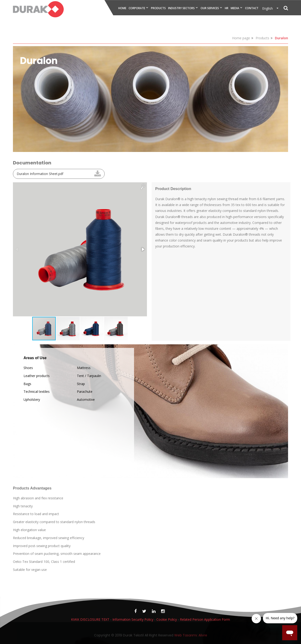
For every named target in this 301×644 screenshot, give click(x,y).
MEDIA (235, 8)
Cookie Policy (167, 619)
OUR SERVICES (210, 8)
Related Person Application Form (205, 619)
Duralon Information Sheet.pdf (40, 174)
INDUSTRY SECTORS (181, 8)
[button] (143, 187)
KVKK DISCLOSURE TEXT (90, 619)
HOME (122, 8)
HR (227, 8)
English (269, 8)
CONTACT (252, 8)
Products (262, 38)
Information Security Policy (133, 619)
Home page (241, 38)
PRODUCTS (158, 8)
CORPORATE (137, 8)
